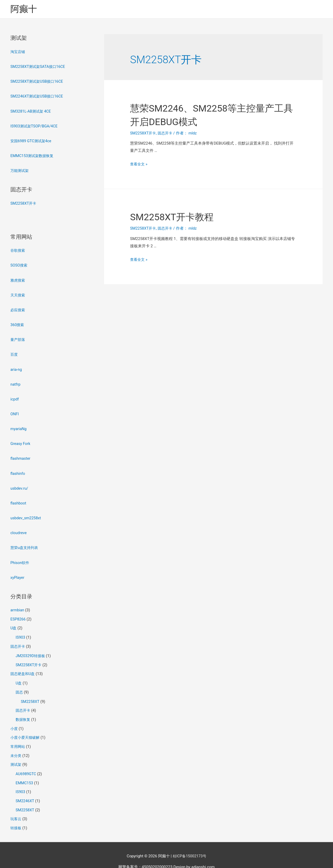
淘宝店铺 (18, 52)
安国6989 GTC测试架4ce (32, 140)
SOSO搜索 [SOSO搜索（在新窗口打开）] (19, 263)
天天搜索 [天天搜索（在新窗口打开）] (18, 293)
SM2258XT (30, 692)
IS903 (21, 629)
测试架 (16, 753)
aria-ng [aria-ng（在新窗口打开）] (16, 366)
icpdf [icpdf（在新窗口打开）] (15, 395)
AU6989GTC (26, 762)
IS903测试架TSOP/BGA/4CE (35, 125)
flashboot (19, 497)
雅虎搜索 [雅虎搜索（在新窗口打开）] (18, 278)
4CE (49, 111)
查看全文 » (139, 165)
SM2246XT (25, 789)
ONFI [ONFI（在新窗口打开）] (15, 410)
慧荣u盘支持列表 (25, 541)
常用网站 (18, 736)
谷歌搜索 (18, 249)
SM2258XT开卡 (24, 202)
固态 (20, 683)
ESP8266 (18, 612)
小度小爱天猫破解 (26, 727)
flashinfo (18, 468)
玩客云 (16, 806)
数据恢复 (23, 709)
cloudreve (19, 527)
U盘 (14, 620)
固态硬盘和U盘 (23, 665)
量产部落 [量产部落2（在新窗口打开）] (18, 336)
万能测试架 (20, 169)
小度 (14, 718)
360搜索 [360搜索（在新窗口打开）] (18, 322)
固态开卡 (18, 638)
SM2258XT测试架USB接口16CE (38, 81)
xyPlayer (18, 570)
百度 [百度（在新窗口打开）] (14, 351)
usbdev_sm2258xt (26, 512)
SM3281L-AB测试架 (28, 111)
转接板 (16, 815)
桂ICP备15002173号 (190, 843)
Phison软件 (20, 556)
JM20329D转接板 (31, 647)
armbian (18, 603)
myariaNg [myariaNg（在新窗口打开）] (19, 424)
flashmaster (21, 453)
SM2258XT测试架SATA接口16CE (39, 67)
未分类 (16, 744)
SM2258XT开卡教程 (177, 217)
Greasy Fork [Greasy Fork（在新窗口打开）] (21, 439)
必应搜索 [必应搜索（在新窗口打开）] (18, 307)
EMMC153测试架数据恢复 (33, 154)
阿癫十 (24, 9)
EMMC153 (25, 771)
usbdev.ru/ (20, 483)
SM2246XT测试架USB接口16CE (38, 96)
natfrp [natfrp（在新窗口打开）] (16, 380)
